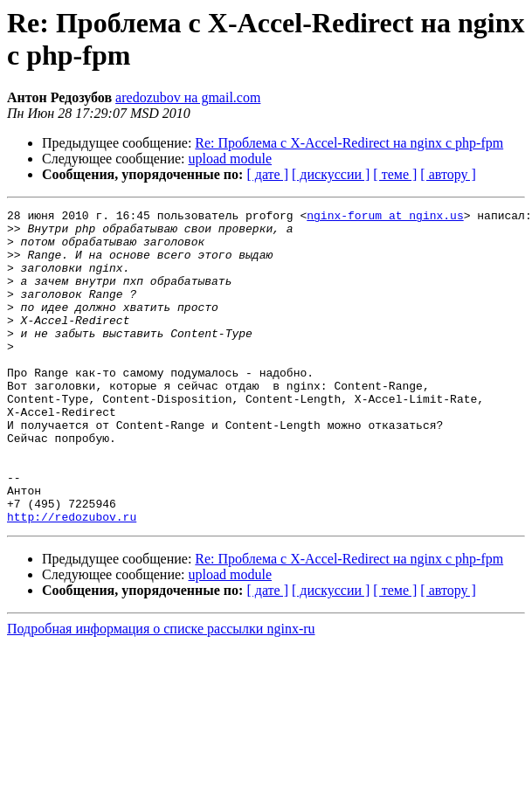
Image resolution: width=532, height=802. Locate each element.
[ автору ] (448, 174)
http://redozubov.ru (72, 579)
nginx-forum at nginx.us (385, 218)
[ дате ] (267, 174)
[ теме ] (395, 174)
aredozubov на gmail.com (188, 97)
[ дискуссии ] (331, 174)
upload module (231, 159)
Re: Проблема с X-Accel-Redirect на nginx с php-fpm (349, 143)
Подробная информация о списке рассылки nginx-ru (161, 691)
